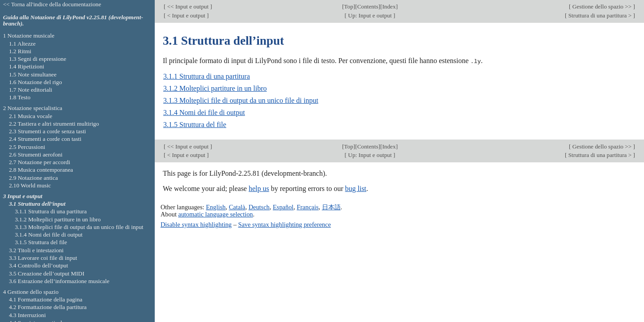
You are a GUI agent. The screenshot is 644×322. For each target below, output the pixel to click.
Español (283, 207)
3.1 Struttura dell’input (37, 204)
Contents (368, 6)
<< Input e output (188, 6)
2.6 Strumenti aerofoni (36, 155)
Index (389, 6)
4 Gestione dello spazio (31, 292)
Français (308, 207)
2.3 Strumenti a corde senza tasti (47, 131)
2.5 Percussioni (27, 147)
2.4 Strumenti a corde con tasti (45, 139)
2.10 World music (30, 185)
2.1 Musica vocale (31, 116)
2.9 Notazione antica (33, 178)
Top (348, 6)
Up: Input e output (370, 15)
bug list (356, 189)
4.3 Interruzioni (28, 315)
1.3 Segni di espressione (38, 59)
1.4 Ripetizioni (27, 66)
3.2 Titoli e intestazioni (36, 250)
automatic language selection (216, 214)
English (216, 207)
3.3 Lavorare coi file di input (43, 258)
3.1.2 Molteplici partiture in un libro (215, 88)
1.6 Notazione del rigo (36, 82)
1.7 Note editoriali (31, 90)
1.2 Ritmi (20, 51)
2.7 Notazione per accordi (40, 162)
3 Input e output (23, 196)
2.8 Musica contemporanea (41, 170)
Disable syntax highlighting (196, 224)
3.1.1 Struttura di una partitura (207, 76)
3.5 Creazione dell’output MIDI (47, 273)
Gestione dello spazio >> (602, 6)
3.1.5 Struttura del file (195, 125)
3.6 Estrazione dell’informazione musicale (59, 281)
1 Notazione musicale (29, 36)
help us (259, 189)
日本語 (331, 207)
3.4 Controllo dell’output (38, 265)
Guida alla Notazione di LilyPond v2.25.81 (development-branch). (73, 21)
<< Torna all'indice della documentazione (52, 4)
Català (237, 207)
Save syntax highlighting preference (284, 224)
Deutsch (259, 207)
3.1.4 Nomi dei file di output (204, 112)
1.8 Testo (20, 97)
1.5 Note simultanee (33, 74)
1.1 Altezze (22, 44)
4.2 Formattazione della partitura (48, 307)
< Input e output (186, 15)
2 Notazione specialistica (33, 108)
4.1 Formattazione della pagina (46, 299)
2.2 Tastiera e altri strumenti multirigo (54, 124)
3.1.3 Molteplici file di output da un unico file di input (241, 100)
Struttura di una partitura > (600, 15)
